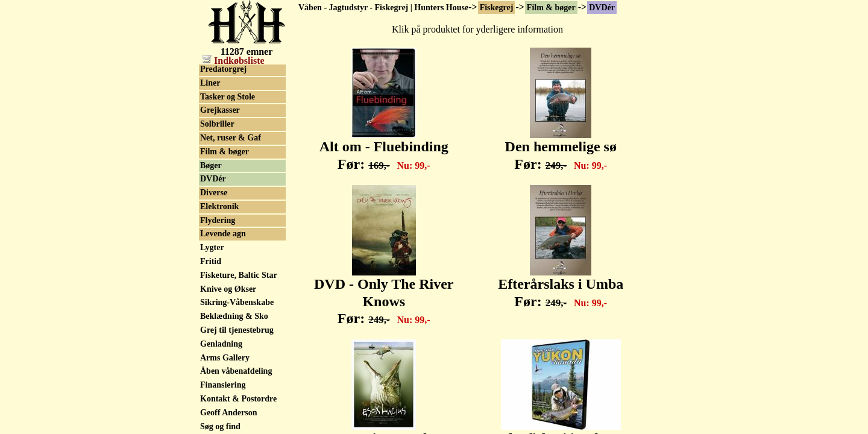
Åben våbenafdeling (236, 371)
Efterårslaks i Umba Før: (561, 286)
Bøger (211, 165)
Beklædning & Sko (234, 316)
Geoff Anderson (229, 413)
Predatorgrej (223, 69)
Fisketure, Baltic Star (239, 275)
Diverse (214, 193)
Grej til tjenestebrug (237, 330)
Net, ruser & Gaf (231, 138)
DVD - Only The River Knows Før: (384, 295)
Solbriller (217, 124)
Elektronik (219, 206)
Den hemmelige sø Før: (561, 149)
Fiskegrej (497, 8)
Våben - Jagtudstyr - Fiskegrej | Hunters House (383, 8)
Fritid (211, 261)
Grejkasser (220, 110)
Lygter (212, 247)
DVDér (602, 8)
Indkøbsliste (233, 61)
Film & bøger (551, 8)
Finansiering (223, 385)
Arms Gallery (225, 358)
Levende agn (223, 234)
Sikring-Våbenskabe (237, 302)
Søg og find (220, 426)
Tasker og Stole (228, 97)
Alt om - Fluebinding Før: (384, 149)
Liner (210, 83)
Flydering (218, 220)
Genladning (221, 344)
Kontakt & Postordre (238, 399)
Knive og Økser (228, 289)
